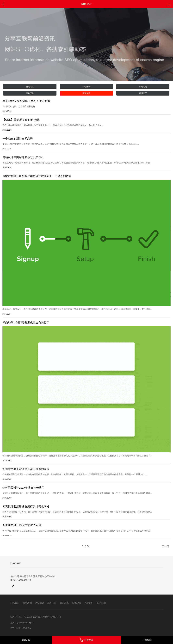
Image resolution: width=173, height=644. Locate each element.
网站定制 (26, 640)
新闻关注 (30, 87)
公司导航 (147, 640)
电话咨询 (86, 640)
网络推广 (143, 93)
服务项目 (52, 603)
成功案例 (27, 603)
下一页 (166, 546)
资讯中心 (77, 603)
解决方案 (64, 603)
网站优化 (30, 93)
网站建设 (86, 87)
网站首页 (15, 603)
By (12, 628)
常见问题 (143, 87)
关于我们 (89, 603)
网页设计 (86, 93)
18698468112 (24, 580)
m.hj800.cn (24, 628)
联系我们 (101, 603)
